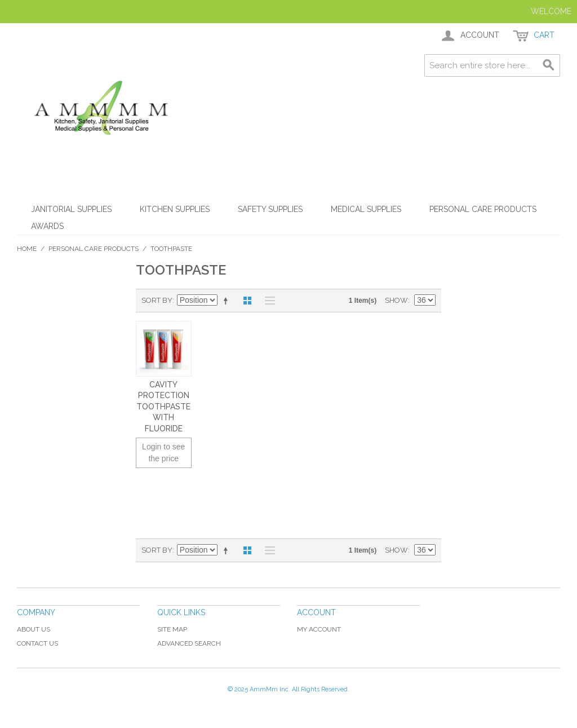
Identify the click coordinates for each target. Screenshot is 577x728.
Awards (47, 226)
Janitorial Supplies (71, 209)
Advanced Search (189, 643)
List (267, 301)
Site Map (172, 629)
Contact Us (37, 643)
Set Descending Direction (228, 301)
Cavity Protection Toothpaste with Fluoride (163, 407)
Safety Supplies (270, 209)
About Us (34, 629)
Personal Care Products (483, 209)
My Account (319, 629)
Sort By (157, 300)
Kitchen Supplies (175, 209)
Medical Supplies (366, 209)
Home (27, 249)
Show (396, 300)
